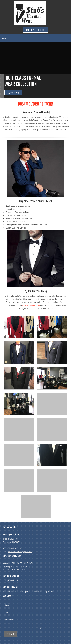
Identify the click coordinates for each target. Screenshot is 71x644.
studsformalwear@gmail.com (20, 552)
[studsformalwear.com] (30, 13)
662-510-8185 (15, 548)
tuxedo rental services (31, 305)
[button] (19, 327)
